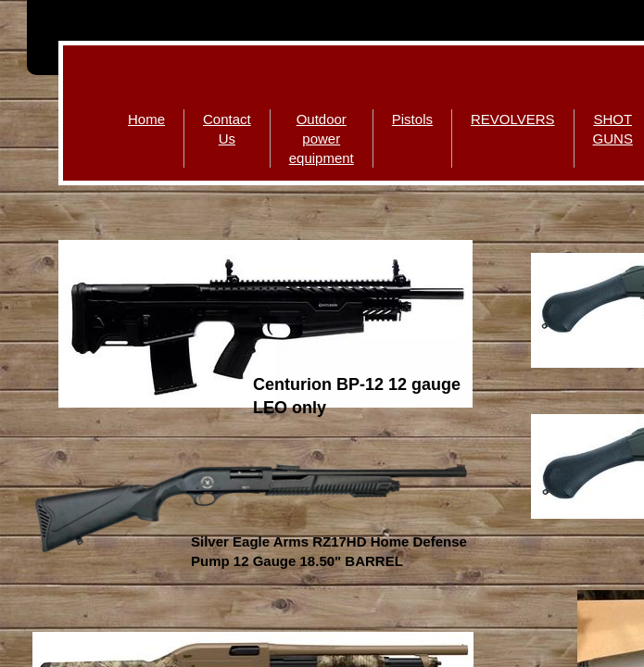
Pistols (412, 119)
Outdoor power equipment (322, 138)
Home (146, 119)
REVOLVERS (513, 119)
